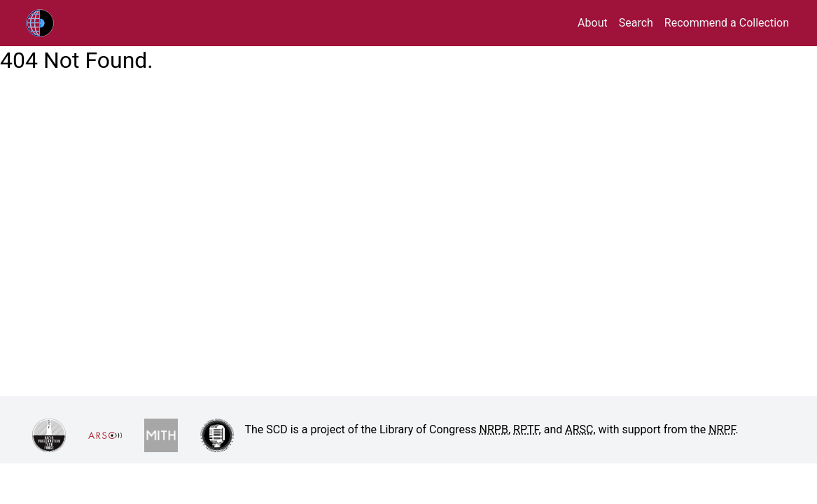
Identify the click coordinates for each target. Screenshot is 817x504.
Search (636, 23)
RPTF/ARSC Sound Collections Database (69, 23)
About (593, 23)
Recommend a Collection (727, 23)
